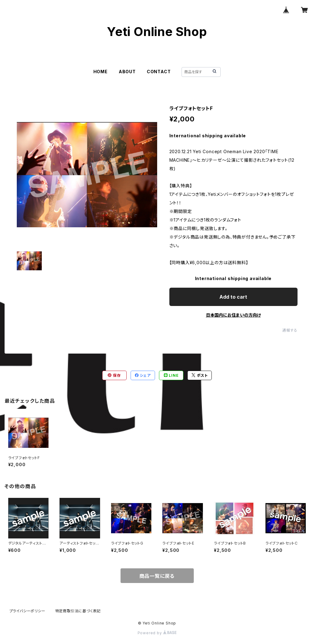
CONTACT (159, 72)
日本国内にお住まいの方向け (233, 315)
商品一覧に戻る (157, 576)
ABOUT (127, 72)
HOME (101, 72)
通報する (290, 330)
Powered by (157, 633)
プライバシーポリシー (27, 611)
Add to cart (233, 297)
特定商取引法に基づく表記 (78, 611)
